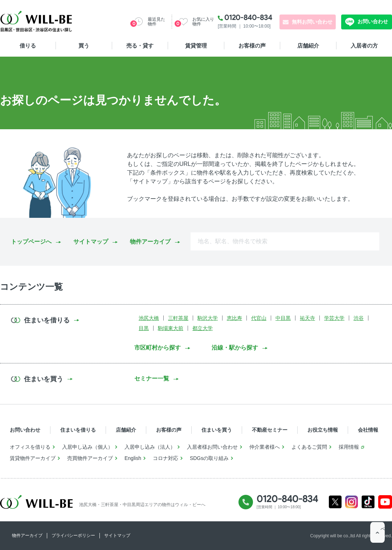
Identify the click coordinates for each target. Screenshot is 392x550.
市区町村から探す (158, 348)
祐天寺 (307, 318)
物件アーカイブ (150, 242)
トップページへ (31, 242)
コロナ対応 (166, 458)
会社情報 (368, 430)
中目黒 (283, 318)
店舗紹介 (308, 46)
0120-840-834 (248, 17)
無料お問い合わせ (312, 22)
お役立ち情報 (323, 430)
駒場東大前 (171, 328)
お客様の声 (252, 46)
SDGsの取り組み (209, 458)
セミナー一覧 (152, 378)
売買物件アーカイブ (90, 458)
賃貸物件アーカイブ (33, 458)
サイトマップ (91, 242)
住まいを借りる (78, 430)
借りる (28, 46)
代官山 (259, 318)
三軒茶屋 (178, 318)
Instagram (352, 502)
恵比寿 (234, 318)
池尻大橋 (149, 318)
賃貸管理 (196, 46)
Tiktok (368, 502)
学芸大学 (334, 318)
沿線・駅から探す (235, 348)
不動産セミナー (270, 430)
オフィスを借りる (30, 447)
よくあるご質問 (309, 447)
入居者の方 (364, 46)
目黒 (144, 328)
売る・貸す (140, 46)
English (133, 458)
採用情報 (349, 447)
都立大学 (203, 328)
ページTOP (377, 535)
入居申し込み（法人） (150, 447)
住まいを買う (217, 430)
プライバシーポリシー (73, 535)
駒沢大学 (208, 318)
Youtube (385, 502)
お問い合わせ (372, 21)
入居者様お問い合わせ (212, 447)
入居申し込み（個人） (87, 447)
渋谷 (359, 318)
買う (84, 46)
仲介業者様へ (265, 447)
